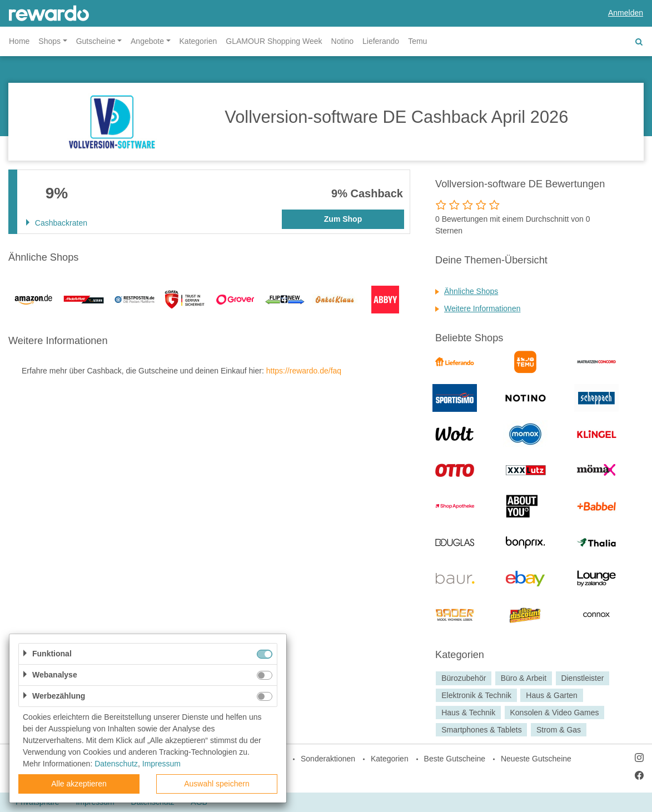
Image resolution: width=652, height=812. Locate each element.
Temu (417, 41)
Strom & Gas (559, 730)
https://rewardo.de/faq (304, 371)
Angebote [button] (147, 41)
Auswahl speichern (217, 784)
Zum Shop (343, 219)
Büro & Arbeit (524, 678)
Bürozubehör (464, 678)
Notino (342, 41)
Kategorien (198, 41)
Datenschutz (116, 764)
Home (19, 41)
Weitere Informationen (482, 308)
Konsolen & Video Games (554, 713)
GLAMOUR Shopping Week (274, 41)
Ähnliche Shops (471, 291)
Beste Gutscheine (455, 759)
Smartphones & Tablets (482, 730)
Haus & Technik (468, 713)
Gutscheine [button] (96, 41)
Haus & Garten (552, 695)
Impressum (161, 764)
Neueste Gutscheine (536, 759)
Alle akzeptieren (79, 784)
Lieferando (381, 41)
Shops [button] (49, 41)
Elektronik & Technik (476, 695)
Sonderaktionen (328, 759)
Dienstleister (582, 678)
